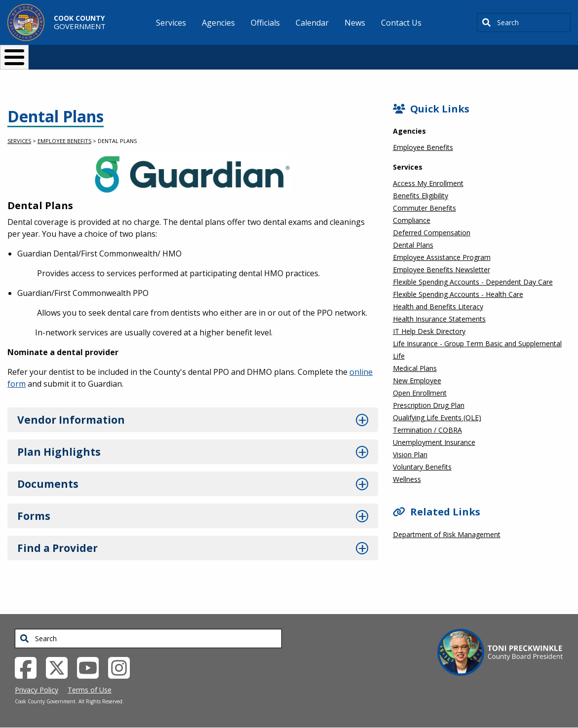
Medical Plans (415, 368)
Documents (48, 484)
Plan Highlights (59, 452)
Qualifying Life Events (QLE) (437, 418)
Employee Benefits (64, 141)
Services (19, 141)
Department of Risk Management (447, 534)
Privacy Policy (37, 690)
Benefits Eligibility (421, 196)
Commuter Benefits (424, 208)
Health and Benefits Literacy (438, 307)
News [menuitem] (355, 23)
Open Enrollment (420, 393)
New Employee (417, 381)
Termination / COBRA (427, 430)
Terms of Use (90, 690)
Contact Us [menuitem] (401, 23)
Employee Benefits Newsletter (442, 270)
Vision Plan (410, 455)
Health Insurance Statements (439, 319)
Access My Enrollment (428, 183)
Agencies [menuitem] (218, 23)
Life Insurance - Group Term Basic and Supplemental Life (477, 350)
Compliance (412, 220)
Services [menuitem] (171, 23)
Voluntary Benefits (422, 467)
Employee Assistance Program (442, 257)
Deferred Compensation (432, 233)
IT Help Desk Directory (429, 331)
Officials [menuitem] (265, 23)
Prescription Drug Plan (429, 405)
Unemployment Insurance (434, 442)
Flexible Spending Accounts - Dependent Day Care (473, 282)
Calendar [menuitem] (312, 23)
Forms (34, 516)
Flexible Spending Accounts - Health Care (458, 294)
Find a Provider (58, 548)
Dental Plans (413, 245)
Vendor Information (71, 420)
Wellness (407, 479)
